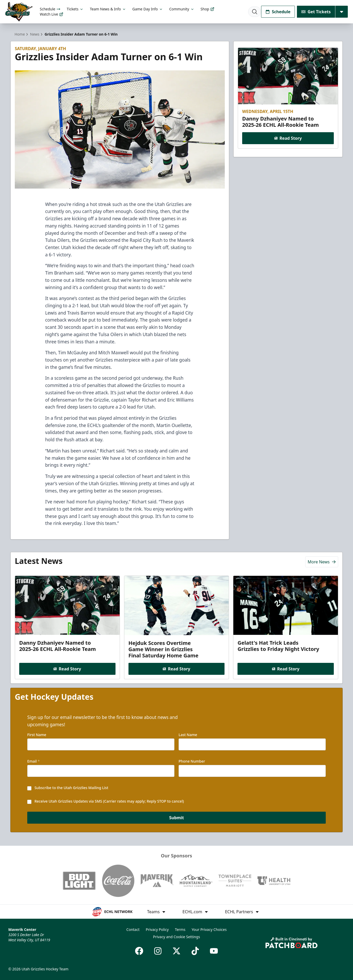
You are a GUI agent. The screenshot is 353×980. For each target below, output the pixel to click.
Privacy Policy (157, 929)
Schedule (50, 9)
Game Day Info (148, 9)
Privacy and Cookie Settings (177, 937)
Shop (208, 9)
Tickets (75, 9)
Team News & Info (108, 9)
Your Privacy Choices (209, 929)
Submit (177, 818)
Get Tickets (316, 12)
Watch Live (52, 14)
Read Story (288, 138)
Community (182, 9)
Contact (133, 929)
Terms (180, 929)
